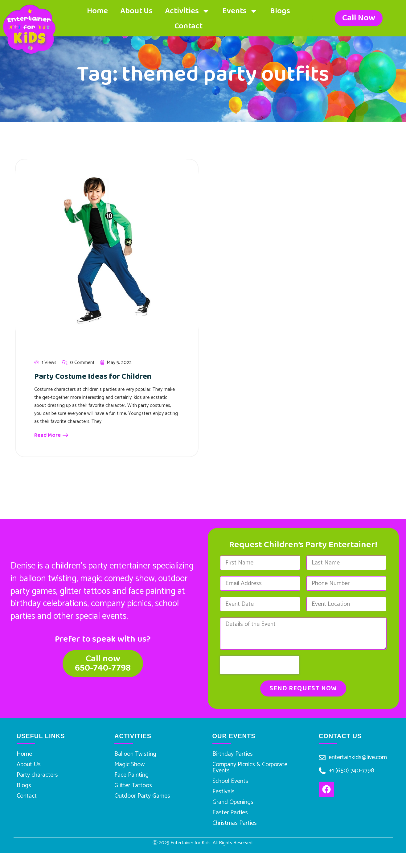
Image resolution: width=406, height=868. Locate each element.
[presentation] (260, 665)
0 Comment (78, 363)
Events (240, 11)
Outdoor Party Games (142, 806)
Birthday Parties (233, 755)
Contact (189, 26)
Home (97, 11)
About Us (136, 11)
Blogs (280, 11)
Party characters (37, 781)
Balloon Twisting (135, 755)
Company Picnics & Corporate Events (250, 771)
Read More (51, 435)
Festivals (224, 799)
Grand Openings (233, 812)
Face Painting (131, 781)
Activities (187, 11)
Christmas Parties (235, 837)
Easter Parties (230, 825)
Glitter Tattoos (133, 793)
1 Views (45, 363)
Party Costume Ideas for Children (103, 376)
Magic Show (129, 768)
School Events (230, 787)
